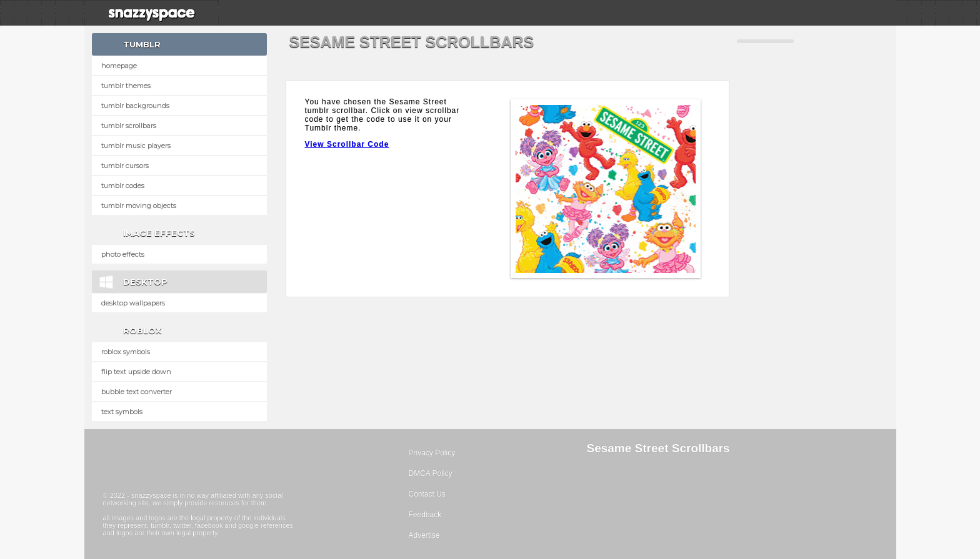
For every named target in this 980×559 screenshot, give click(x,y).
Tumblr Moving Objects (139, 205)
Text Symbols (122, 412)
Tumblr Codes (123, 186)
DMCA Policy (431, 473)
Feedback (425, 515)
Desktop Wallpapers (133, 303)
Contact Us (427, 494)
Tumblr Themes (126, 86)
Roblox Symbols (126, 352)
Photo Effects (123, 254)
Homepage (119, 66)
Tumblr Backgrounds (135, 106)
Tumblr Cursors (125, 166)
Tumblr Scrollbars (129, 126)
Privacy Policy (432, 453)
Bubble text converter (137, 392)
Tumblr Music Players (136, 146)
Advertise (424, 535)
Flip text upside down (136, 372)
